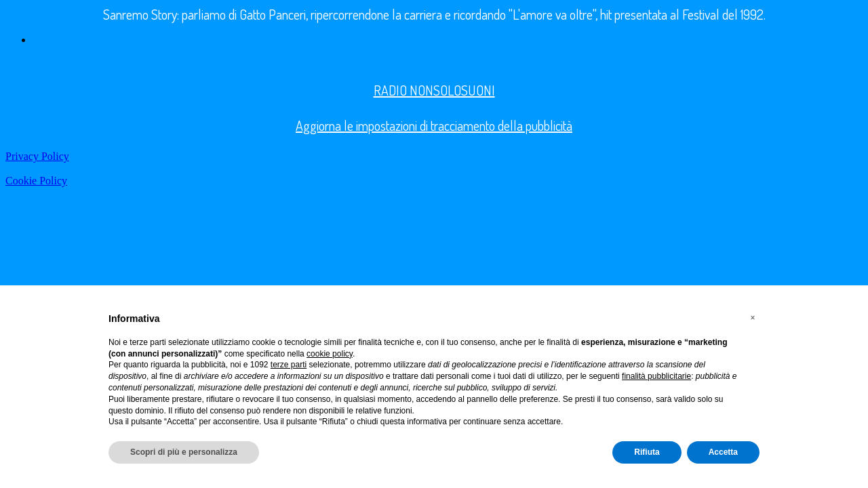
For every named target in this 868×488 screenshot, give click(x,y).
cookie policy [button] (330, 354)
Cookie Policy (36, 181)
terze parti (289, 365)
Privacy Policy (37, 156)
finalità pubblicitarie (656, 376)
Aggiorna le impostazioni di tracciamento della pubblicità (434, 125)
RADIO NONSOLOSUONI (434, 90)
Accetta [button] (723, 452)
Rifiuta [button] (647, 452)
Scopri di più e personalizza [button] (184, 452)
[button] (753, 318)
